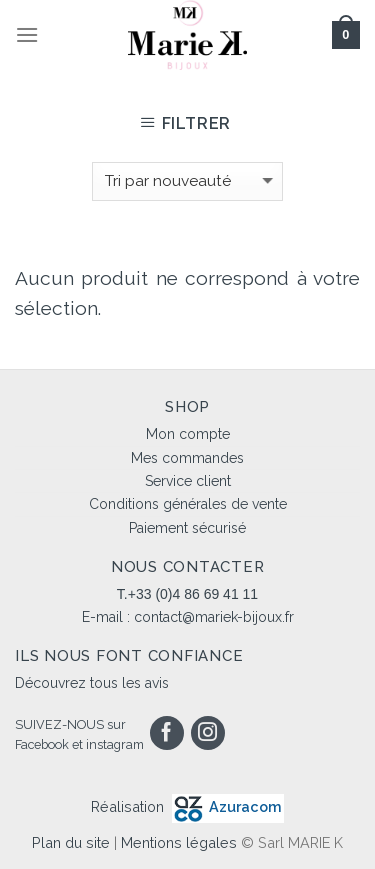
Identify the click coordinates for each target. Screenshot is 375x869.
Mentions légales (179, 842)
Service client (188, 481)
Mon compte (188, 434)
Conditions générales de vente (188, 504)
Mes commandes (187, 458)
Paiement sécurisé (187, 528)
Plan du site (71, 842)
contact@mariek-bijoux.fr (214, 617)
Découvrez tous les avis (92, 683)
